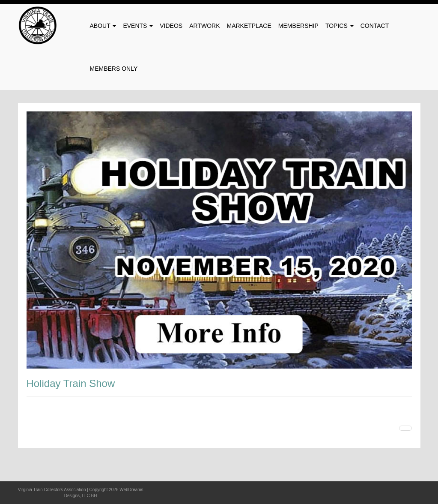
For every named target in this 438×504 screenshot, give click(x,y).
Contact (375, 26)
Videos (171, 26)
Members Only (114, 69)
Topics (340, 26)
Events (138, 26)
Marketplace (249, 26)
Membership (298, 26)
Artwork (204, 26)
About (103, 26)
